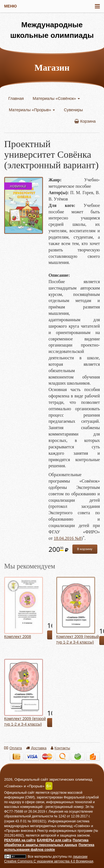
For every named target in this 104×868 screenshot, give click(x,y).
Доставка (36, 748)
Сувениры (73, 110)
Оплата (13, 748)
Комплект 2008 (18, 637)
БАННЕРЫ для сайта (54, 840)
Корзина (85, 121)
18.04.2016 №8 (68, 538)
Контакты (60, 748)
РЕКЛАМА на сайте (20, 840)
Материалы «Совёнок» (56, 98)
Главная (16, 98)
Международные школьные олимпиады (52, 30)
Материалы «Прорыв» (32, 110)
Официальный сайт (19, 793)
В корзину (85, 549)
